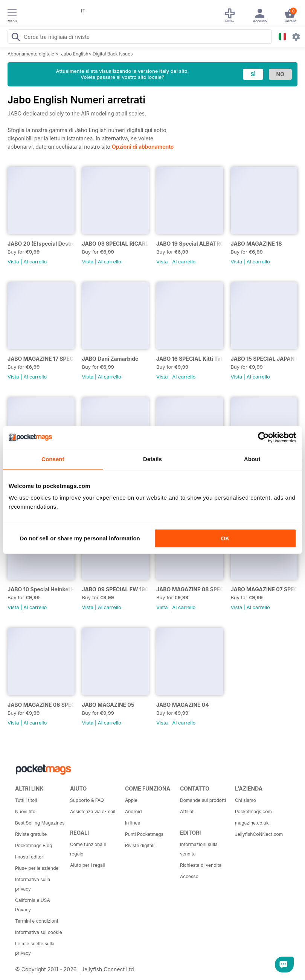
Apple (131, 800)
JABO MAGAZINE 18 (256, 244)
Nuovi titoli (26, 812)
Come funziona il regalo (88, 849)
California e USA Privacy (33, 905)
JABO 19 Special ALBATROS (190, 244)
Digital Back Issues (113, 54)
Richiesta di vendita (201, 865)
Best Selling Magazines (40, 823)
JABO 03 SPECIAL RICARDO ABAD (116, 244)
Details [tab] (152, 459)
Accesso (189, 876)
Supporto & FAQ (87, 800)
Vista (13, 262)
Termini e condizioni (37, 921)
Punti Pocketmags (144, 834)
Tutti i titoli (26, 800)
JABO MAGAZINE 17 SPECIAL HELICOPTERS (41, 359)
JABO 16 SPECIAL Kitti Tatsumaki (190, 359)
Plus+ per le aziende (37, 868)
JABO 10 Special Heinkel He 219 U (41, 589)
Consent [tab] (53, 459)
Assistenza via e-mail (93, 812)
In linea (133, 823)
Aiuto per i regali (87, 865)
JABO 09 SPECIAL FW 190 (115, 589)
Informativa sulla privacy (33, 884)
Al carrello (35, 262)
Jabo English (75, 54)
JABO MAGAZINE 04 (183, 705)
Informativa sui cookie (39, 932)
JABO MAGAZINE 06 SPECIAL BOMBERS (41, 705)
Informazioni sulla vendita (199, 849)
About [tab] (252, 459)
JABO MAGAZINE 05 (108, 705)
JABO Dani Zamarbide (110, 359)
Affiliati (187, 812)
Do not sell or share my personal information (80, 538)
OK (225, 538)
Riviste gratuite (31, 834)
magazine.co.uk (252, 823)
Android (133, 812)
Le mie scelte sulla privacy (35, 948)
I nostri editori (30, 857)
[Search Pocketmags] (15, 38)
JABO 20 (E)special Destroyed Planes (41, 244)
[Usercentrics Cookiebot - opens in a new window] (263, 437)
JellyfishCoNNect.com (259, 834)
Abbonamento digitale (31, 54)
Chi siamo (246, 800)
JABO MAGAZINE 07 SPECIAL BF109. (264, 589)
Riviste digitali (140, 845)
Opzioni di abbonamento (143, 147)
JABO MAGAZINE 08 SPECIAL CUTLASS (190, 589)
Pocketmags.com (253, 812)
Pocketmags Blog (34, 845)
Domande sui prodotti (203, 800)
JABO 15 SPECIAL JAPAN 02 (264, 359)
